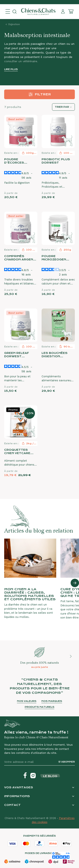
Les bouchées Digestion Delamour (55, 355)
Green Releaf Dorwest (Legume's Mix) (17, 355)
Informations (17, 796)
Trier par (62, 107)
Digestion (14, 24)
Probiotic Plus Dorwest (56, 161)
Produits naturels (39, 707)
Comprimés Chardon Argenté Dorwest (21, 258)
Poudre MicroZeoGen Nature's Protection (54, 258)
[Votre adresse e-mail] (30, 762)
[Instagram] (33, 776)
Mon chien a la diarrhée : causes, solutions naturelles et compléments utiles (30, 594)
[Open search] (15, 12)
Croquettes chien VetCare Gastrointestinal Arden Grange (21, 452)
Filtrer (40, 94)
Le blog (50, 776)
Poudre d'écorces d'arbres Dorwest (14, 161)
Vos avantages (19, 787)
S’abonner (67, 762)
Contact (12, 805)
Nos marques (52, 701)
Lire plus (11, 69)
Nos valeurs (27, 701)
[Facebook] (25, 776)
